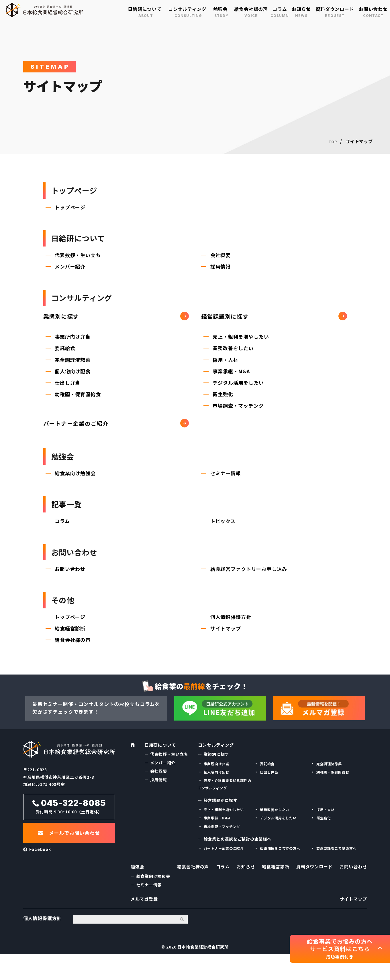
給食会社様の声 (251, 9)
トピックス (224, 534)
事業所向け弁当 (73, 343)
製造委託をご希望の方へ (337, 867)
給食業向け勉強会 (76, 483)
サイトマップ (226, 648)
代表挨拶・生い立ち (78, 261)
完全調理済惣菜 (73, 366)
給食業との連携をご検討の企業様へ (238, 858)
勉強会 (221, 9)
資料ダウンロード (335, 9)
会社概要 (221, 261)
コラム (280, 9)
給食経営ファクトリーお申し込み (249, 585)
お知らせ (301, 9)
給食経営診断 (71, 648)
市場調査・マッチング (239, 413)
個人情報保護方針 (231, 636)
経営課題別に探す (227, 322)
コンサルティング (187, 9)
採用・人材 (226, 366)
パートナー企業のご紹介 (79, 430)
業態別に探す (63, 322)
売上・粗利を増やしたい (241, 343)
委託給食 (65, 355)
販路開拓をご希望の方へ (280, 867)
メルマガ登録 (145, 922)
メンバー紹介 (71, 273)
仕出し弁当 (68, 390)
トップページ (71, 210)
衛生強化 (223, 401)
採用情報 (221, 273)
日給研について (145, 9)
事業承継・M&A (232, 378)
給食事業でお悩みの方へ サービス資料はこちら (340, 949)
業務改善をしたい (234, 355)
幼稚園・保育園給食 (78, 401)
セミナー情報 (226, 483)
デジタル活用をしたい (239, 390)
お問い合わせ (373, 9)
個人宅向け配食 (73, 378)
